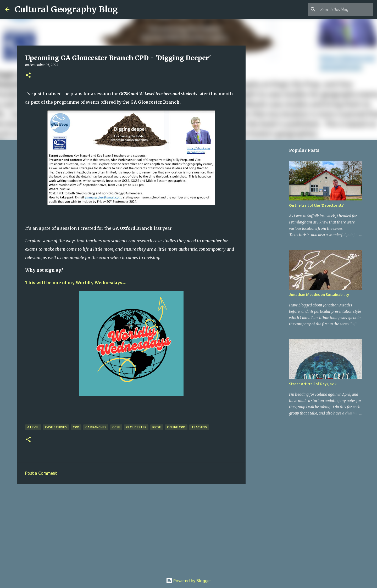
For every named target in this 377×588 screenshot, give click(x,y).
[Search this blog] (345, 9)
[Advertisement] (131, 528)
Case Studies (56, 427)
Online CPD (176, 427)
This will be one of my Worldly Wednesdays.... (75, 283)
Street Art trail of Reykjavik (313, 384)
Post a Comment (41, 473)
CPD (76, 427)
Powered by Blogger (188, 581)
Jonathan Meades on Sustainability (319, 295)
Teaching (199, 427)
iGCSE (157, 427)
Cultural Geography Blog (66, 9)
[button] (28, 75)
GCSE (116, 427)
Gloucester (136, 427)
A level (33, 427)
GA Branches (96, 427)
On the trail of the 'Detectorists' (317, 205)
